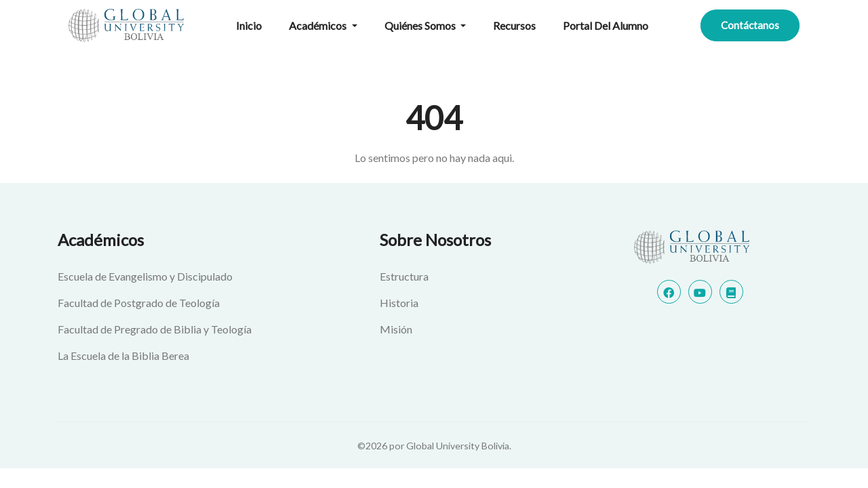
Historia (399, 303)
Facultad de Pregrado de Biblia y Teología (155, 329)
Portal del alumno (606, 25)
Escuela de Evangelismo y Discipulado (145, 276)
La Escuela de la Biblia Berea (123, 355)
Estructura (404, 276)
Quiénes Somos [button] (421, 25)
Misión (396, 329)
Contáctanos (750, 25)
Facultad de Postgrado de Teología (139, 303)
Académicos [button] (319, 25)
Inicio (249, 25)
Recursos (514, 25)
